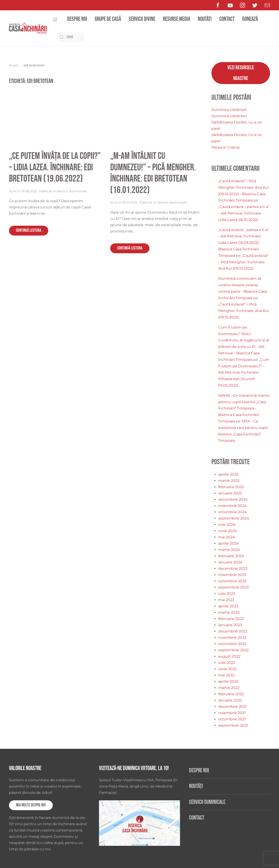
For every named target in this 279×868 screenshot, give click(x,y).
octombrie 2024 (233, 512)
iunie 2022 (227, 669)
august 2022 (229, 656)
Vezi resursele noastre (241, 73)
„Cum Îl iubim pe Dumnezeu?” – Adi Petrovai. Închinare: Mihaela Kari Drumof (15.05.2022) (244, 372)
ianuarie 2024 (230, 562)
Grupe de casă (108, 19)
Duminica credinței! (229, 110)
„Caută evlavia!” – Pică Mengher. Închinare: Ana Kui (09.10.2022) (244, 262)
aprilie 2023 (228, 606)
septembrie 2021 (233, 725)
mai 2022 (226, 675)
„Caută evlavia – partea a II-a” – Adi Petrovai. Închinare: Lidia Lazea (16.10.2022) (244, 213)
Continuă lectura (29, 231)
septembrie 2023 (233, 587)
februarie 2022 (231, 694)
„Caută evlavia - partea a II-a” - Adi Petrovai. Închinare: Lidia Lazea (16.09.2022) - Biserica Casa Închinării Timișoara (244, 243)
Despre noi (77, 19)
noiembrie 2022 (232, 637)
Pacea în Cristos (226, 147)
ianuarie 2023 (230, 625)
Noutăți (205, 19)
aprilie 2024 (228, 543)
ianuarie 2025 (230, 493)
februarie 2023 (231, 619)
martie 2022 (229, 688)
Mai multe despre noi (31, 805)
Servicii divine (142, 19)
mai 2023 (226, 600)
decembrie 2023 (233, 568)
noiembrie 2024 (232, 506)
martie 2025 (229, 481)
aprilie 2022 (228, 681)
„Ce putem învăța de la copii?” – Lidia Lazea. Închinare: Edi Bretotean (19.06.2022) (55, 167)
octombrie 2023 (232, 581)
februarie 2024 (231, 556)
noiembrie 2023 (232, 575)
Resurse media (177, 19)
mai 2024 (226, 537)
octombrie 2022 (232, 644)
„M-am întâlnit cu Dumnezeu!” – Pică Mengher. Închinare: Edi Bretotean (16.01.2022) (153, 173)
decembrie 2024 (233, 499)
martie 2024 (229, 550)
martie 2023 (229, 612)
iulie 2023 (227, 594)
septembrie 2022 (233, 650)
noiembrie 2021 (232, 713)
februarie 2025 (231, 487)
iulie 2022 (227, 663)
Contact (227, 19)
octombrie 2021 (232, 719)
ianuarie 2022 (230, 700)
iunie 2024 (228, 531)
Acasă (14, 65)
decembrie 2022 (233, 631)
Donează (250, 19)
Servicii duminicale (71, 191)
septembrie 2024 (234, 518)
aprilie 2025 (228, 474)
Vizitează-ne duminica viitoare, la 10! (134, 768)
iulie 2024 (227, 525)
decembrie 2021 (232, 707)
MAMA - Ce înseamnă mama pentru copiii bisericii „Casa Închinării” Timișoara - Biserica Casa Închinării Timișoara (244, 408)
